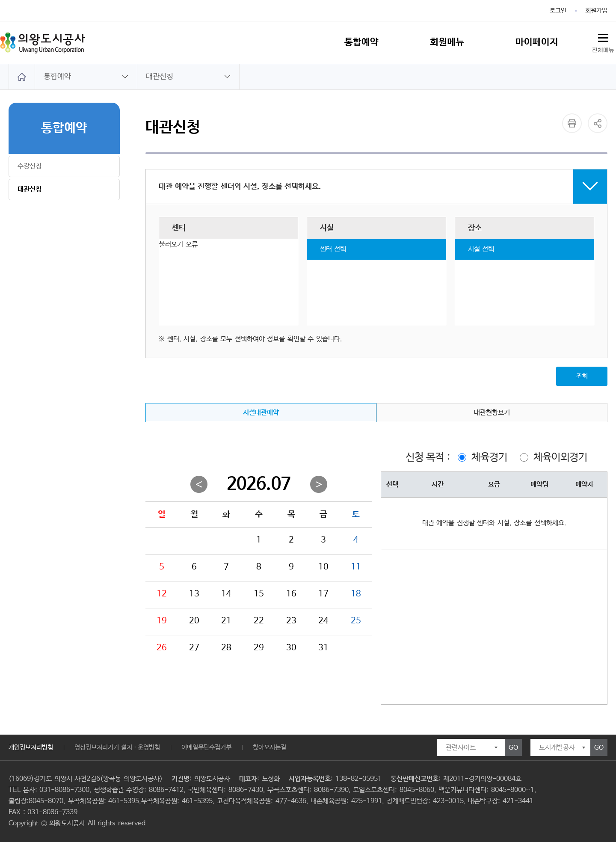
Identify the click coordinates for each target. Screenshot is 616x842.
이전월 (199, 484)
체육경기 (489, 458)
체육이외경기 (560, 458)
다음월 (319, 484)
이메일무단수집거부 (206, 747)
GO (513, 748)
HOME (22, 77)
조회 (582, 376)
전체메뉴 (603, 50)
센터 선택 (333, 249)
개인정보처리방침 (31, 747)
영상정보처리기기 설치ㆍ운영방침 (117, 747)
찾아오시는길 (269, 747)
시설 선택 (481, 249)
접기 (376, 187)
